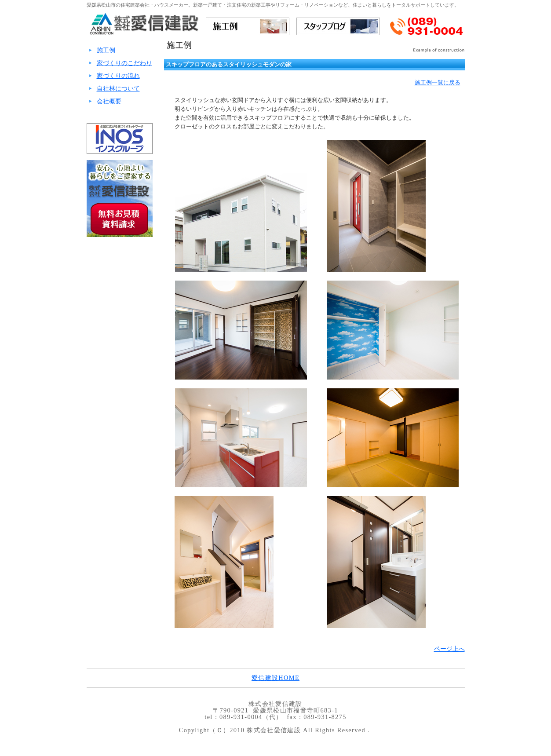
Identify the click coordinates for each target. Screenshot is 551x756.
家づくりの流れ (118, 76)
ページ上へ (449, 649)
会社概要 (109, 101)
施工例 (106, 50)
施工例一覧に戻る (438, 82)
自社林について (118, 88)
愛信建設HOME (275, 678)
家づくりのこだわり (124, 63)
